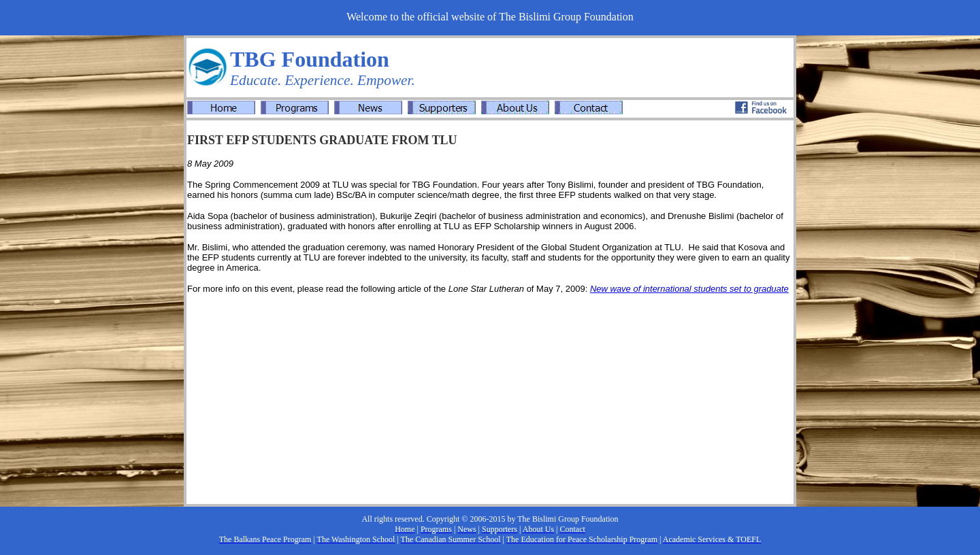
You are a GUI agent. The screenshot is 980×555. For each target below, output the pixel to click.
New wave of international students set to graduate (689, 289)
